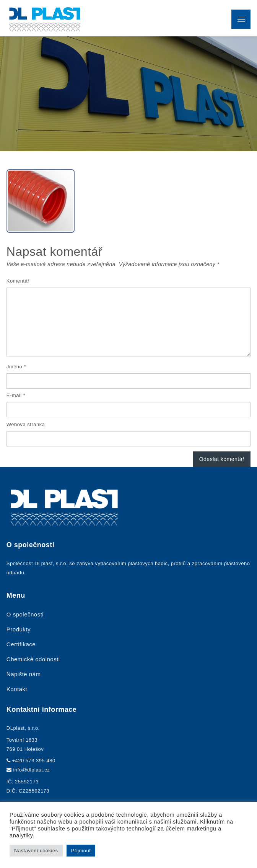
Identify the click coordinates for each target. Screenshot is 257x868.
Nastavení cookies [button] (36, 851)
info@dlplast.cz (31, 770)
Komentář (18, 281)
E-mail (16, 395)
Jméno (16, 367)
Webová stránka (26, 424)
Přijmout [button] (81, 851)
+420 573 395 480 (33, 761)
